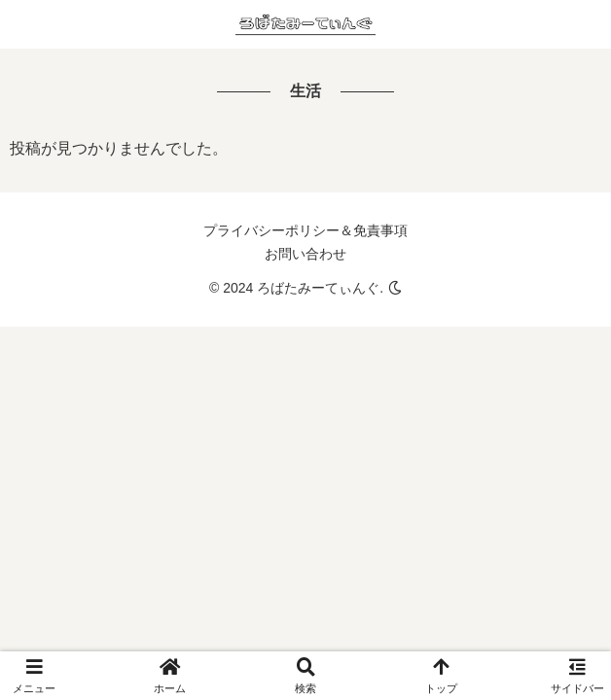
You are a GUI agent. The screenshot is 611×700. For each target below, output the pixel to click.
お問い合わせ (305, 254)
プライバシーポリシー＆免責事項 (305, 230)
